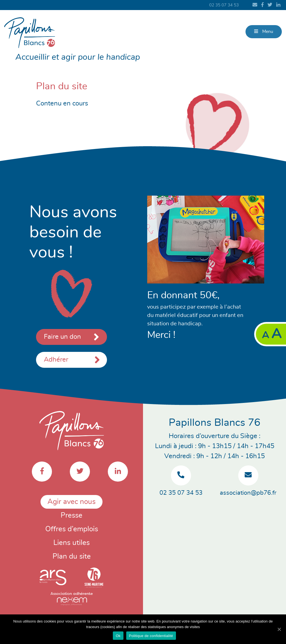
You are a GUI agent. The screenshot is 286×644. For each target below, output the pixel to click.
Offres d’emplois (72, 529)
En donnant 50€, (183, 295)
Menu (264, 31)
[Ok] (279, 629)
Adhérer (56, 360)
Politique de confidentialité (151, 636)
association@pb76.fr (248, 493)
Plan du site (72, 556)
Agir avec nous (71, 502)
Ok (118, 636)
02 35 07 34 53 (224, 5)
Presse (71, 515)
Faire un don (71, 337)
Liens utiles (71, 543)
